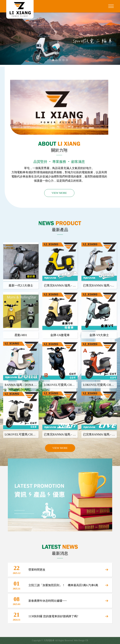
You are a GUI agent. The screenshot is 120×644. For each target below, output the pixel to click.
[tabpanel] (60, 40)
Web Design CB (81, 641)
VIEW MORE (59, 193)
